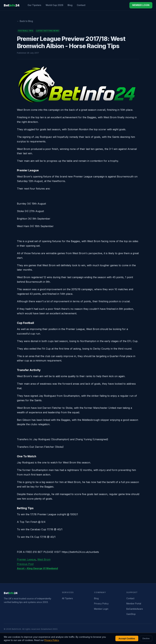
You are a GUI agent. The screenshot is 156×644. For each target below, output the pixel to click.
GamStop (131, 614)
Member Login (101, 609)
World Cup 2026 (54, 5)
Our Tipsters (34, 5)
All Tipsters (67, 598)
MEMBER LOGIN (141, 5)
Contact (81, 5)
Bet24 (12, 5)
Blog (70, 5)
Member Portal (134, 604)
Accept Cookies (127, 639)
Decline (146, 638)
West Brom (44, 559)
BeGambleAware (135, 609)
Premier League (26, 559)
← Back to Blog (25, 21)
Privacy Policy (101, 604)
